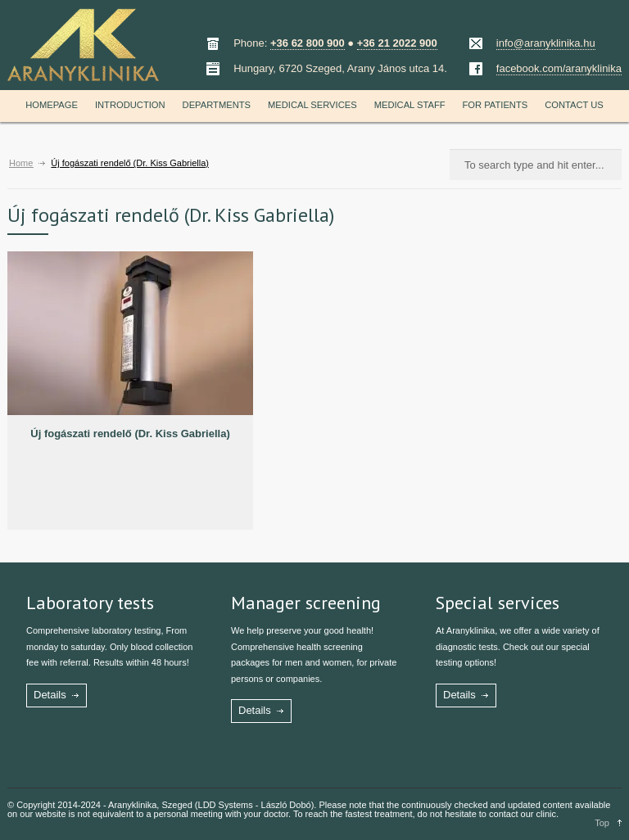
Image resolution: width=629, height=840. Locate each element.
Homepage (52, 105)
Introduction (130, 105)
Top (602, 823)
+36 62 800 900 (308, 43)
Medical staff (410, 105)
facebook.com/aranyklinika (559, 68)
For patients (496, 105)
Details (50, 695)
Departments (217, 105)
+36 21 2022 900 (397, 43)
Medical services (312, 105)
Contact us (574, 105)
